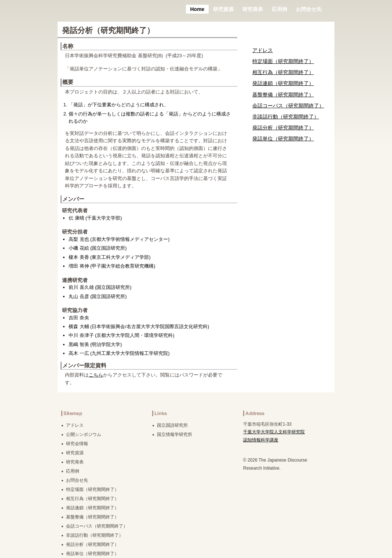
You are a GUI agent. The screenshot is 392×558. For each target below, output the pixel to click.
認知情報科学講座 (261, 440)
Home (197, 9)
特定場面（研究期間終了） (283, 61)
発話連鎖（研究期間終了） (283, 83)
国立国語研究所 (172, 425)
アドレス (263, 50)
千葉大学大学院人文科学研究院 (274, 432)
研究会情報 (77, 444)
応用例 (279, 9)
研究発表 (253, 9)
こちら (96, 375)
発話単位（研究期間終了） (283, 139)
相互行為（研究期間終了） (283, 72)
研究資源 (223, 9)
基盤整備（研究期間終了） (283, 95)
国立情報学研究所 (175, 434)
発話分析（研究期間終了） (283, 128)
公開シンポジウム (84, 434)
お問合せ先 (309, 9)
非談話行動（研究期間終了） (286, 117)
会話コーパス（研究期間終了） (288, 106)
